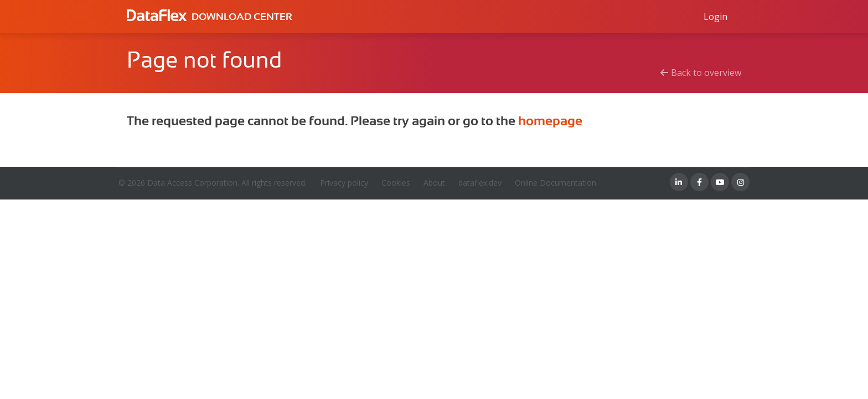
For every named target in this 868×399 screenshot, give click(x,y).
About (434, 183)
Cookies (396, 183)
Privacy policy (344, 183)
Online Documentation (556, 183)
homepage (550, 121)
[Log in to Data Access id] (715, 17)
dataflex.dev (480, 183)
